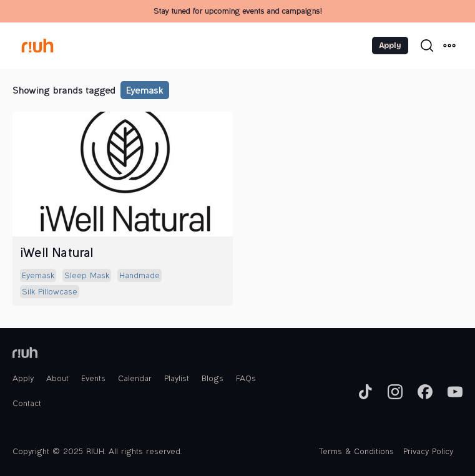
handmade (140, 276)
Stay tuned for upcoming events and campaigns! (237, 12)
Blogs (213, 379)
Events (93, 379)
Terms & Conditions (357, 452)
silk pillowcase (50, 293)
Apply (390, 46)
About (57, 379)
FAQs (246, 379)
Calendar (135, 379)
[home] (51, 46)
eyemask (144, 91)
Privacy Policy (428, 452)
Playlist (177, 379)
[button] (449, 46)
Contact (27, 404)
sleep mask (87, 276)
